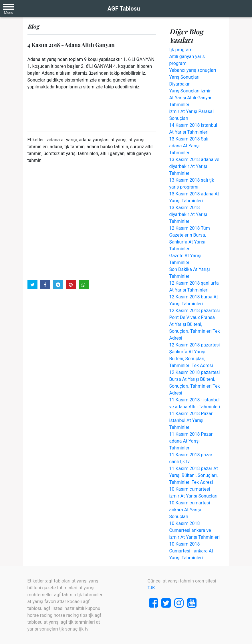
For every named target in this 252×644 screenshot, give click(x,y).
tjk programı (181, 50)
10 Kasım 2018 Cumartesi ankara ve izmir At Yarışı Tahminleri (195, 530)
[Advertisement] (92, 221)
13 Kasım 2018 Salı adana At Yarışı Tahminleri (189, 146)
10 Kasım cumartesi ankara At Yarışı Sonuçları (190, 510)
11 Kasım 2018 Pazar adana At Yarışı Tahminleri (191, 441)
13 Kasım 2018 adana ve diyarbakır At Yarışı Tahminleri (194, 166)
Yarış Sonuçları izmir (190, 91)
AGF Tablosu (124, 9)
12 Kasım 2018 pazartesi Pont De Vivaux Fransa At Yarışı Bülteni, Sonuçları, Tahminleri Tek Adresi (195, 324)
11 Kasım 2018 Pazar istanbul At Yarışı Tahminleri (191, 420)
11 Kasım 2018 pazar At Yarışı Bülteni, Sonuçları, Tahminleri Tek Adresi (194, 475)
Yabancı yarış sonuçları (193, 70)
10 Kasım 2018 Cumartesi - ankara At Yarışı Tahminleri (191, 551)
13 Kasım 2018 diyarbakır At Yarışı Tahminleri (188, 214)
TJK (151, 588)
